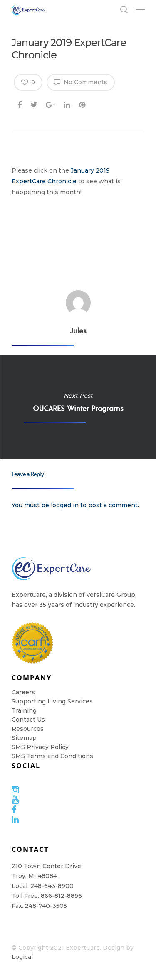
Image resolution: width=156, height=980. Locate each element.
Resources (28, 729)
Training (24, 710)
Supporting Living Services (52, 701)
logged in (65, 505)
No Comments (81, 82)
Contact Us (28, 720)
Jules (78, 331)
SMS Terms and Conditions (52, 756)
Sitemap (24, 738)
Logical (22, 957)
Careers (23, 692)
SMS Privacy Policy (40, 747)
